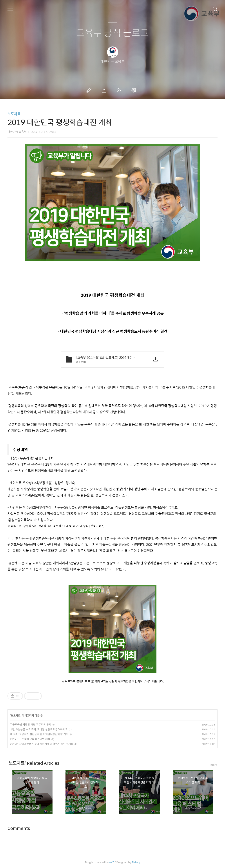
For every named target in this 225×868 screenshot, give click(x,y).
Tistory (136, 862)
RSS (120, 90)
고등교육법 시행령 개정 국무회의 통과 (31, 725)
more (214, 765)
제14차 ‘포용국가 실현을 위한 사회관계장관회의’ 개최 (39, 734)
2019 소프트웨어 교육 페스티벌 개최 (30, 739)
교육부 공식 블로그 (112, 33)
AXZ (112, 862)
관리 (135, 90)
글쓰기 (90, 90)
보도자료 (14, 114)
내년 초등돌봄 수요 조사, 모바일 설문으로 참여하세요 (39, 729)
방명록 (105, 90)
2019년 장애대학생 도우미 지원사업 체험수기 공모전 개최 (42, 744)
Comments (19, 828)
